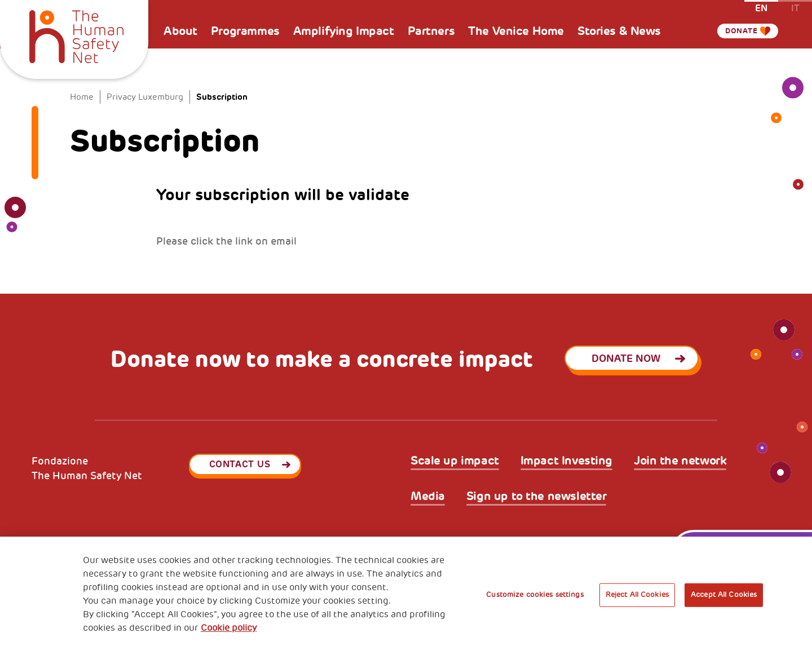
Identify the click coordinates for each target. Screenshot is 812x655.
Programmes (245, 31)
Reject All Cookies (637, 595)
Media (428, 496)
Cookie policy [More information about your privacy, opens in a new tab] (229, 628)
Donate (736, 31)
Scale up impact (455, 461)
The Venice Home (516, 31)
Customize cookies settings (535, 595)
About (180, 31)
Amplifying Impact (344, 31)
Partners (431, 31)
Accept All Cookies (724, 595)
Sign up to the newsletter (537, 496)
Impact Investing (566, 461)
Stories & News (619, 31)
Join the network (680, 461)
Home (82, 97)
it (795, 8)
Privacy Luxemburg (145, 97)
